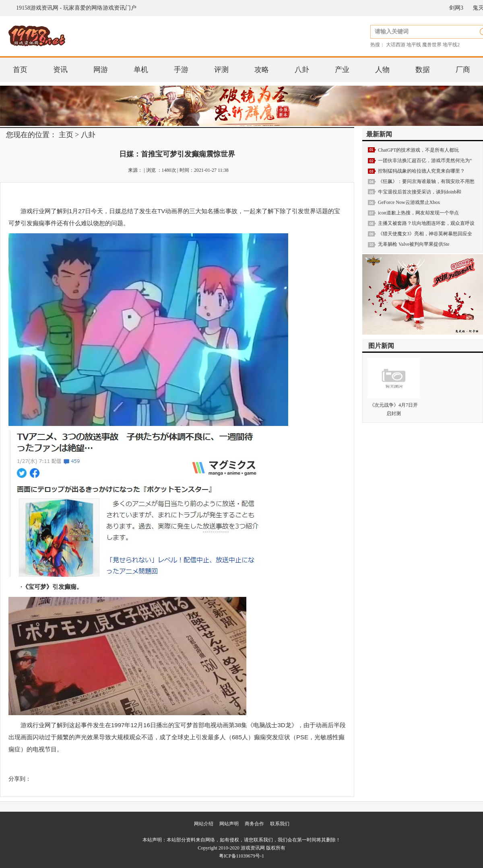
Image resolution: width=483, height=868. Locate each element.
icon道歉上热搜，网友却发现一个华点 (418, 213)
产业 (342, 70)
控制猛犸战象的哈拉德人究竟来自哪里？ (421, 171)
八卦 (302, 70)
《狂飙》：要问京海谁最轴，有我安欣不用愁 (426, 181)
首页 (20, 70)
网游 (101, 70)
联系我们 (280, 824)
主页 (66, 135)
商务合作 (254, 824)
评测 (221, 70)
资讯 (60, 70)
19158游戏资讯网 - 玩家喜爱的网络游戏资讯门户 (76, 8)
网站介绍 (204, 824)
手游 (181, 70)
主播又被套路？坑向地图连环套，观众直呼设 (426, 223)
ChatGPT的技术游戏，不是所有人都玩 (418, 150)
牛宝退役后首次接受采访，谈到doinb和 (420, 192)
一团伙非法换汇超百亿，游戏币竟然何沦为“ (425, 160)
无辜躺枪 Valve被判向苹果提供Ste (414, 244)
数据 (423, 70)
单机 (141, 70)
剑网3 (456, 8)
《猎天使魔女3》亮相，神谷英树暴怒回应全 (425, 234)
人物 (382, 70)
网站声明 (229, 824)
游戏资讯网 (253, 848)
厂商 (463, 70)
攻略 (262, 70)
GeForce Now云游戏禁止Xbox (409, 202)
